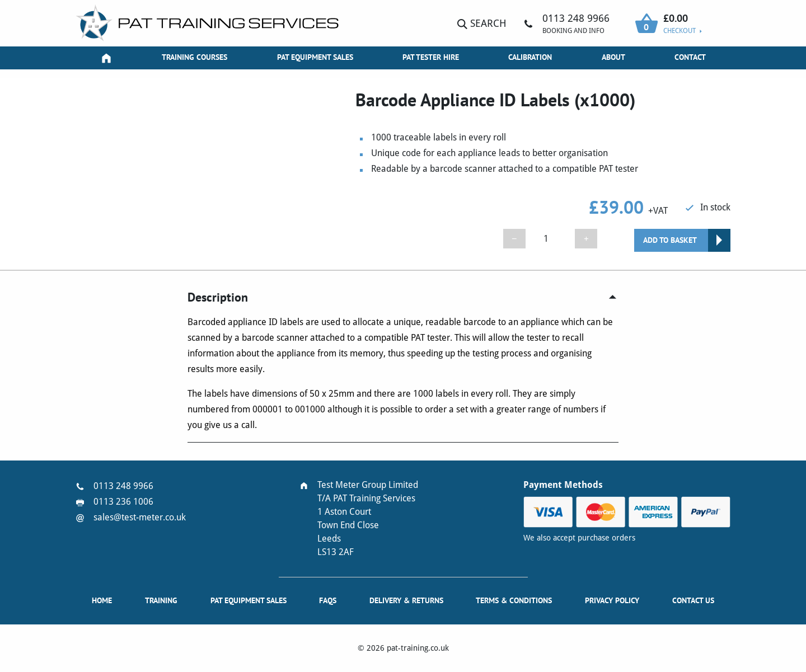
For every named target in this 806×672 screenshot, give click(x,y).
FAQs (328, 600)
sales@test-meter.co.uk (140, 517)
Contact (690, 57)
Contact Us (693, 600)
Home (102, 600)
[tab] (403, 297)
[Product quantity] (550, 239)
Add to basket (670, 240)
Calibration (530, 57)
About (613, 57)
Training (161, 600)
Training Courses (195, 57)
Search (482, 23)
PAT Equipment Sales (315, 57)
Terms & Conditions (514, 600)
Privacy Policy (612, 600)
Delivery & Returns (406, 600)
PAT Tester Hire (431, 57)
